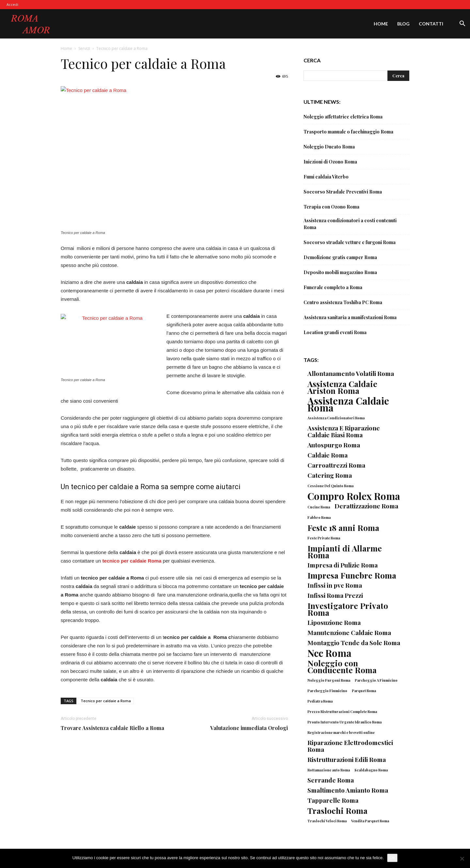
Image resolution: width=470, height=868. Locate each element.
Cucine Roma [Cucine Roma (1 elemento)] (319, 507)
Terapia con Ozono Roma (331, 207)
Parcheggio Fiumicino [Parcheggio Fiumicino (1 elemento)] (327, 691)
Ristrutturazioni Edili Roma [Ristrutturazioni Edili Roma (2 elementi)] (347, 759)
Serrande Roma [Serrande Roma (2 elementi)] (331, 780)
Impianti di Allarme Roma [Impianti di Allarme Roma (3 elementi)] (345, 551)
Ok (392, 858)
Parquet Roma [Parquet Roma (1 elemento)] (364, 691)
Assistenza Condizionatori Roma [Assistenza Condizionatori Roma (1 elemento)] (336, 418)
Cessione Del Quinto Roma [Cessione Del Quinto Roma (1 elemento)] (330, 486)
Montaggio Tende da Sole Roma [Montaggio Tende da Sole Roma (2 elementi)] (354, 643)
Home (381, 24)
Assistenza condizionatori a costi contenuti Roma (350, 224)
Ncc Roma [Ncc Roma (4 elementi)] (329, 653)
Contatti (431, 24)
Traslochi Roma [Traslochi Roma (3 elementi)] (337, 810)
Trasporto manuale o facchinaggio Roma (348, 132)
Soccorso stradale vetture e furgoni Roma (350, 242)
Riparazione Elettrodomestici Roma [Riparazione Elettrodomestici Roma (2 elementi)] (350, 746)
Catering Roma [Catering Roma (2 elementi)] (330, 475)
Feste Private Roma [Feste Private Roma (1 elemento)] (324, 538)
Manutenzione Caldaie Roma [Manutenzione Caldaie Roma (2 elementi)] (349, 633)
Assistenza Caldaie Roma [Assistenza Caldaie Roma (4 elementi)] (348, 404)
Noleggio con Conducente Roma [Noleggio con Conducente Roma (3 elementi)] (342, 666)
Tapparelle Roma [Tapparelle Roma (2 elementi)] (333, 800)
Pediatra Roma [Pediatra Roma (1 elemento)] (320, 701)
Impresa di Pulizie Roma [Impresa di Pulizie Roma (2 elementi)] (343, 565)
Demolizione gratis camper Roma (340, 257)
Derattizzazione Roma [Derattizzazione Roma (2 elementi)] (366, 506)
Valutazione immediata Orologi (249, 728)
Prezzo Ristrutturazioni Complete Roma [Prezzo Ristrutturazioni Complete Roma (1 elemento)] (342, 712)
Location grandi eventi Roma (335, 332)
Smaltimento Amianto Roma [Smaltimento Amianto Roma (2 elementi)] (348, 790)
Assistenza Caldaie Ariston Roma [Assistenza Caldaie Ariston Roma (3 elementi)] (342, 387)
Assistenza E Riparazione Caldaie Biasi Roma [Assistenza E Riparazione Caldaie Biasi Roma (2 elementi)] (344, 431)
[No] (462, 859)
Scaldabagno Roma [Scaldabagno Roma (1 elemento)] (371, 770)
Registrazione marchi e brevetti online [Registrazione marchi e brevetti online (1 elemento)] (341, 732)
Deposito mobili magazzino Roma (340, 272)
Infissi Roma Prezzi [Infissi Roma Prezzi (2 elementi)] (335, 595)
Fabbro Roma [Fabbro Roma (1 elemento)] (319, 517)
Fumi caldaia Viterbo (326, 177)
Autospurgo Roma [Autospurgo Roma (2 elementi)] (334, 445)
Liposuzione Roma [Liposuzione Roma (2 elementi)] (334, 622)
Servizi (84, 48)
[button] (462, 24)
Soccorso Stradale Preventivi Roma (343, 192)
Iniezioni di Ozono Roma (330, 162)
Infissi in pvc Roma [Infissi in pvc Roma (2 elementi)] (335, 585)
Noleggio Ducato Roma (329, 147)
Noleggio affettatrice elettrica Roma (343, 117)
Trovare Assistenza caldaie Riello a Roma (112, 728)
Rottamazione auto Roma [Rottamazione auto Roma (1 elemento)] (329, 770)
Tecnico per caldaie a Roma (106, 701)
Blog (403, 24)
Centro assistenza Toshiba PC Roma (343, 302)
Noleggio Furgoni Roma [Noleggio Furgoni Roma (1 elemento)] (329, 680)
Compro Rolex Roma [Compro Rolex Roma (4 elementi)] (354, 496)
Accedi (12, 4)
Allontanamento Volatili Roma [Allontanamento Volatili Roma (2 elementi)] (351, 373)
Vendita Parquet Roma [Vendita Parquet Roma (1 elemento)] (370, 821)
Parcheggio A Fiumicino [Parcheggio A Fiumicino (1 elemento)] (376, 680)
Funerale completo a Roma (333, 287)
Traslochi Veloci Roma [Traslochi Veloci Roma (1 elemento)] (327, 821)
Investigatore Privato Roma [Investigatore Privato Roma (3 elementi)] (348, 609)
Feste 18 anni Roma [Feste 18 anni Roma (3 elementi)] (343, 527)
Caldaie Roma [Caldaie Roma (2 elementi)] (328, 455)
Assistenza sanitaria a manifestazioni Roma (350, 317)
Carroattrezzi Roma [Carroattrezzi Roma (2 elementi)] (336, 465)
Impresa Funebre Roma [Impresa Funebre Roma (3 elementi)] (352, 575)
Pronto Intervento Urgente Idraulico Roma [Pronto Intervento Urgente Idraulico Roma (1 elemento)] (345, 722)
